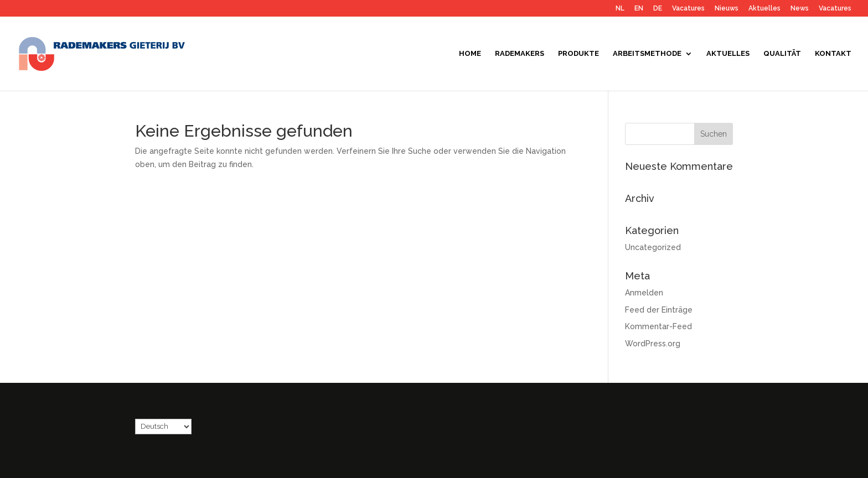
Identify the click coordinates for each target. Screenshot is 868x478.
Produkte (578, 54)
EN (639, 9)
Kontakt (833, 54)
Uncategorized (653, 247)
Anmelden (644, 293)
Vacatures (688, 9)
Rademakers (520, 54)
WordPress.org (653, 344)
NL (620, 9)
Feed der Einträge (659, 310)
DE (658, 9)
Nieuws (727, 9)
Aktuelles (764, 9)
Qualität (782, 54)
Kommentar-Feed (658, 326)
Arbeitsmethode (647, 54)
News (800, 9)
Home (470, 54)
